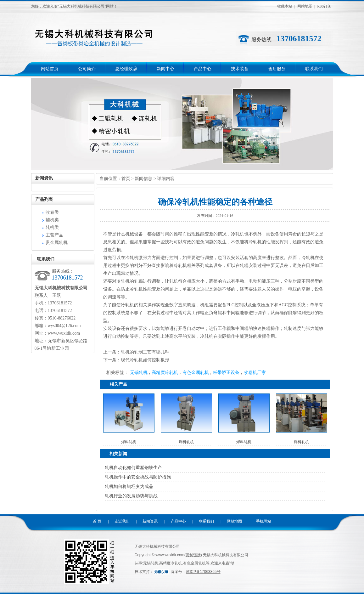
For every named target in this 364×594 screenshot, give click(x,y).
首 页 (97, 521)
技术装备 (240, 69)
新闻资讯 (150, 521)
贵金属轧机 (57, 243)
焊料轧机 (129, 442)
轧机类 (52, 227)
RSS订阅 (324, 6)
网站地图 (305, 6)
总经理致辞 (126, 69)
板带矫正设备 (226, 373)
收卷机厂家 (255, 373)
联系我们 (314, 69)
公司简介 (87, 69)
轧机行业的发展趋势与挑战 (131, 496)
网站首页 (50, 69)
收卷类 (52, 212)
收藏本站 (285, 6)
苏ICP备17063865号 (203, 572)
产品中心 (203, 69)
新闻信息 (143, 179)
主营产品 (54, 235)
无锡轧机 (139, 373)
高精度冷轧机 (165, 373)
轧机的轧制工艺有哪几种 (145, 352)
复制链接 (193, 555)
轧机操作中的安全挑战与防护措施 (138, 477)
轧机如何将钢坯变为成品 (129, 487)
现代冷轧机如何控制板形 (145, 360)
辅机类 (52, 220)
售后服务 (277, 69)
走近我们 (122, 521)
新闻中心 (165, 69)
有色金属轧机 (196, 373)
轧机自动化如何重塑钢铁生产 (133, 468)
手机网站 (264, 521)
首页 (126, 179)
